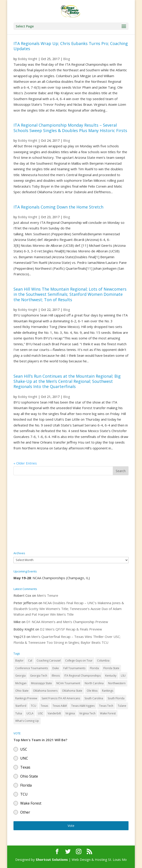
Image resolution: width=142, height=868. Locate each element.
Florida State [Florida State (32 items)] (111, 668)
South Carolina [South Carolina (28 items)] (94, 698)
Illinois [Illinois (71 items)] (56, 676)
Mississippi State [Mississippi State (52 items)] (41, 683)
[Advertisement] (71, 514)
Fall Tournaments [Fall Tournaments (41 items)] (74, 668)
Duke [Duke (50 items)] (56, 668)
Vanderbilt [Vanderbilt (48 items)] (54, 713)
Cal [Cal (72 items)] (30, 661)
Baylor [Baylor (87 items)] (19, 661)
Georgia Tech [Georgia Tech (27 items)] (39, 676)
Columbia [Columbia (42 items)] (103, 661)
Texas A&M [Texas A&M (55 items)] (60, 706)
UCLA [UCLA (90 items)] (30, 713)
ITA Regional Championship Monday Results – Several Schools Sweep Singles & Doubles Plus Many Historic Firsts (70, 128)
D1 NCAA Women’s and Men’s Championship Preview (67, 622)
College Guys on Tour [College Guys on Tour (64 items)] (79, 661)
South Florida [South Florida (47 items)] (116, 698)
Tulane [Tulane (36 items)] (122, 706)
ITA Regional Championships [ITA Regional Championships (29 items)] (82, 676)
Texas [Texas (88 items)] (44, 706)
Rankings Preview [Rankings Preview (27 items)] (26, 698)
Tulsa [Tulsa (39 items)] (19, 713)
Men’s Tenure (48, 595)
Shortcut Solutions (52, 859)
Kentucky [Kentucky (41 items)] (111, 676)
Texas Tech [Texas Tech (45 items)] (106, 706)
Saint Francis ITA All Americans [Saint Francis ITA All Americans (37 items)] (61, 698)
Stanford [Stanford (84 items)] (21, 706)
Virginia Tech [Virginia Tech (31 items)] (87, 713)
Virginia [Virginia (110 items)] (70, 713)
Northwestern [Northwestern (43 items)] (117, 683)
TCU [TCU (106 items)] (33, 706)
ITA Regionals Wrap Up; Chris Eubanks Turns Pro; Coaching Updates (71, 46)
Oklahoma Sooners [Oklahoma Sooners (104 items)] (45, 691)
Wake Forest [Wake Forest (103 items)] (108, 713)
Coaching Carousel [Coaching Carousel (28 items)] (49, 661)
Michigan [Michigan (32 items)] (21, 683)
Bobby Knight (28, 59)
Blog (67, 59)
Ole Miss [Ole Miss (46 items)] (92, 691)
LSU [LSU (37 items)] (123, 676)
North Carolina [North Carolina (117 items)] (94, 683)
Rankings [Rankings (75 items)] (108, 691)
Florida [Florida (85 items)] (94, 668)
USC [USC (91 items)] (41, 713)
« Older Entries (25, 463)
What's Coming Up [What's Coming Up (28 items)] (27, 721)
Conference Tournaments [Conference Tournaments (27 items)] (32, 668)
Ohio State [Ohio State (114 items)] (22, 691)
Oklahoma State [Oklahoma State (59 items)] (72, 691)
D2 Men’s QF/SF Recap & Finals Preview (71, 629)
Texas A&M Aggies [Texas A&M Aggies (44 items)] (83, 706)
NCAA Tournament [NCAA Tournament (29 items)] (68, 683)
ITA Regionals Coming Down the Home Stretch (58, 207)
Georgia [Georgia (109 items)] (20, 676)
